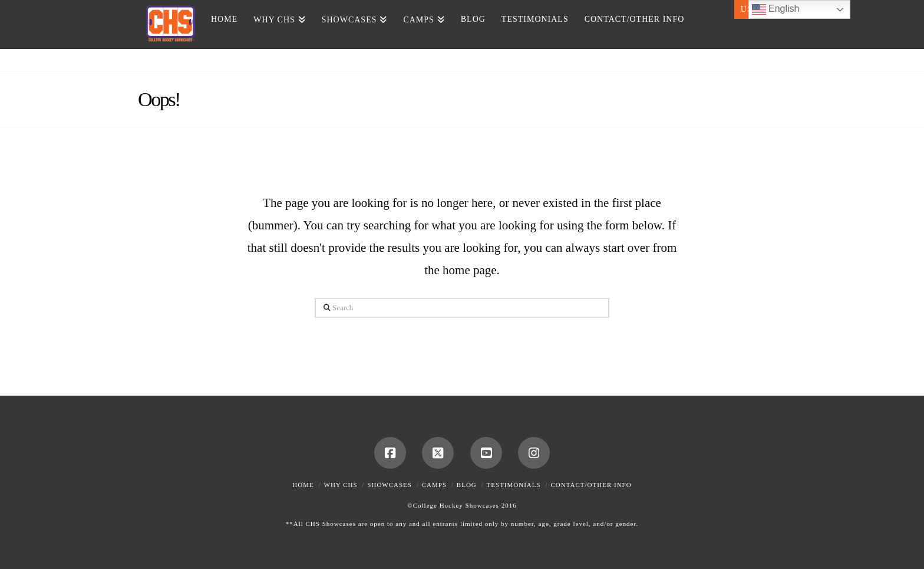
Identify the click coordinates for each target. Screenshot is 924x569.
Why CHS (341, 485)
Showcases (390, 485)
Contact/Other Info (591, 485)
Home (303, 485)
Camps (434, 485)
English (776, 9)
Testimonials (514, 485)
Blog (467, 485)
